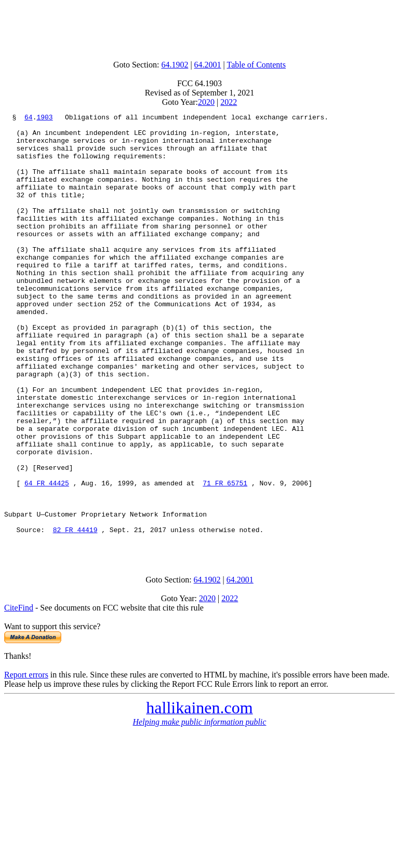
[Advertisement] (199, 28)
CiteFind (19, 695)
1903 (44, 118)
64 (29, 118)
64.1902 (175, 65)
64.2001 (208, 65)
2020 (206, 102)
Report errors (26, 762)
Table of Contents (257, 65)
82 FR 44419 (75, 614)
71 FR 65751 (225, 558)
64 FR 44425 (47, 558)
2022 (229, 102)
